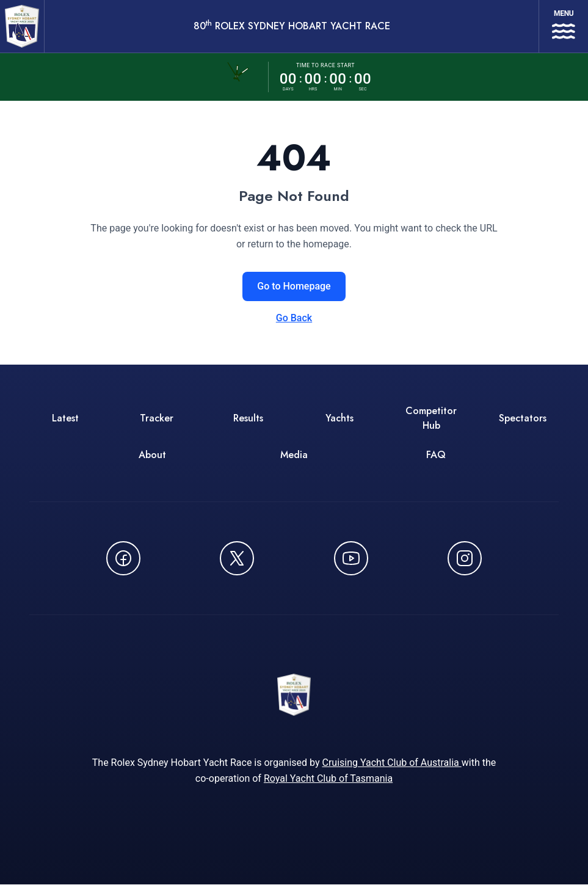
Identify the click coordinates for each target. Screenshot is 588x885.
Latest (65, 418)
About (152, 455)
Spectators (523, 418)
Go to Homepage (294, 286)
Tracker (157, 418)
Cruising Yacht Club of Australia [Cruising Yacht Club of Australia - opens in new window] (391, 763)
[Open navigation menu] (564, 26)
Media (294, 455)
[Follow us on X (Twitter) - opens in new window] (237, 558)
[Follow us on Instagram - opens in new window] (465, 558)
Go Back (294, 318)
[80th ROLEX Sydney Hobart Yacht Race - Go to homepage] (22, 26)
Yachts (339, 418)
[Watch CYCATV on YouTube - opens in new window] (351, 558)
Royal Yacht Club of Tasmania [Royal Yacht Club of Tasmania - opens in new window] (328, 779)
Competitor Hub (431, 418)
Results (248, 418)
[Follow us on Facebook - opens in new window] (123, 558)
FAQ (436, 455)
